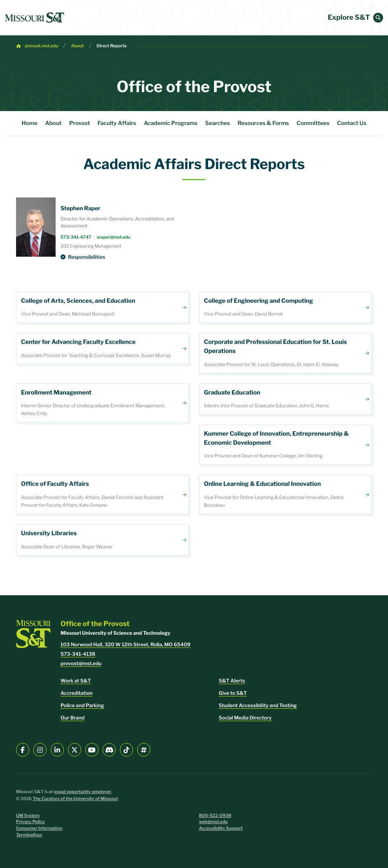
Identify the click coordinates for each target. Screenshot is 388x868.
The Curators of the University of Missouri (75, 799)
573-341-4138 (78, 654)
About (77, 46)
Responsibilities (86, 257)
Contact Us (352, 123)
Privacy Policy (30, 822)
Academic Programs (171, 123)
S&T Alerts (232, 681)
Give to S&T (233, 693)
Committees (313, 123)
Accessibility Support (221, 828)
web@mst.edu (213, 822)
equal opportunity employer (83, 792)
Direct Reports (112, 46)
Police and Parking (82, 705)
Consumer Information (39, 828)
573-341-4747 (76, 237)
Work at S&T (76, 681)
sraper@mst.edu (113, 237)
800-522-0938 (215, 816)
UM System (28, 816)
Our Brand (72, 718)
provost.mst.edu (42, 46)
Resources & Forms (263, 123)
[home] (35, 18)
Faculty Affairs (117, 123)
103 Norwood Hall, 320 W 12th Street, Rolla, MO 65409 (125, 644)
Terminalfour (29, 835)
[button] (378, 18)
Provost (79, 123)
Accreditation (77, 693)
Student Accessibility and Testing (258, 705)
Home (30, 123)
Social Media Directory (245, 718)
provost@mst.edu (81, 663)
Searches (217, 123)
